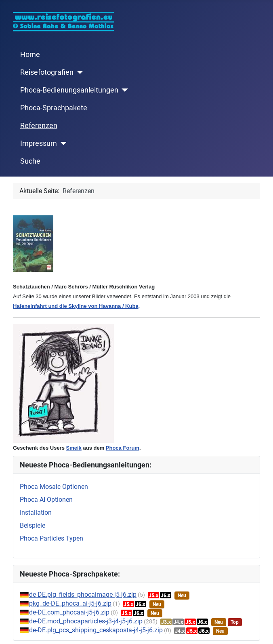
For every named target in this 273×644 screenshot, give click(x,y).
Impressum (39, 143)
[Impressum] (62, 143)
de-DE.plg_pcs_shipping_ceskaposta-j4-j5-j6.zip (96, 630)
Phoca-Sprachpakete (54, 108)
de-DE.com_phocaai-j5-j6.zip (69, 612)
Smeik (74, 448)
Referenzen (39, 126)
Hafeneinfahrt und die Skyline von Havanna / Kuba (76, 306)
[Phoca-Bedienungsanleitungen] (123, 90)
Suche (30, 161)
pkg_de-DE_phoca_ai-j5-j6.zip (70, 603)
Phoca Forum (123, 448)
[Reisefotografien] (79, 72)
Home (30, 55)
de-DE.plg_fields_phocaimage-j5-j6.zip (83, 595)
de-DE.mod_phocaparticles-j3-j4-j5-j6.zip (86, 621)
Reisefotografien (47, 72)
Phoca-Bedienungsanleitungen (69, 90)
